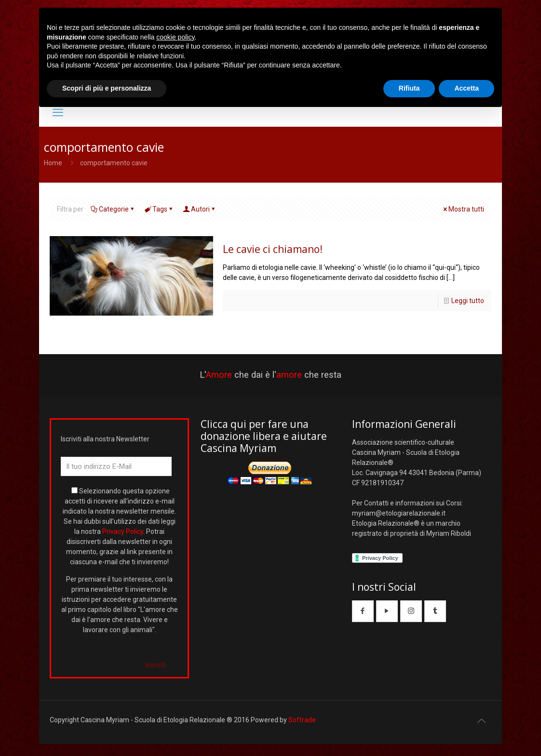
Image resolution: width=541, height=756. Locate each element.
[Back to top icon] (481, 721)
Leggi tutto (468, 301)
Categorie (113, 209)
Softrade (302, 720)
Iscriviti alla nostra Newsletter (105, 439)
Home (53, 163)
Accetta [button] (467, 88)
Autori (200, 209)
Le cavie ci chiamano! (273, 249)
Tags (159, 209)
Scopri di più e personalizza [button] (107, 88)
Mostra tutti (463, 209)
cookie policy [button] (175, 37)
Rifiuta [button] (409, 88)
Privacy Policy (123, 531)
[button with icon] (363, 611)
